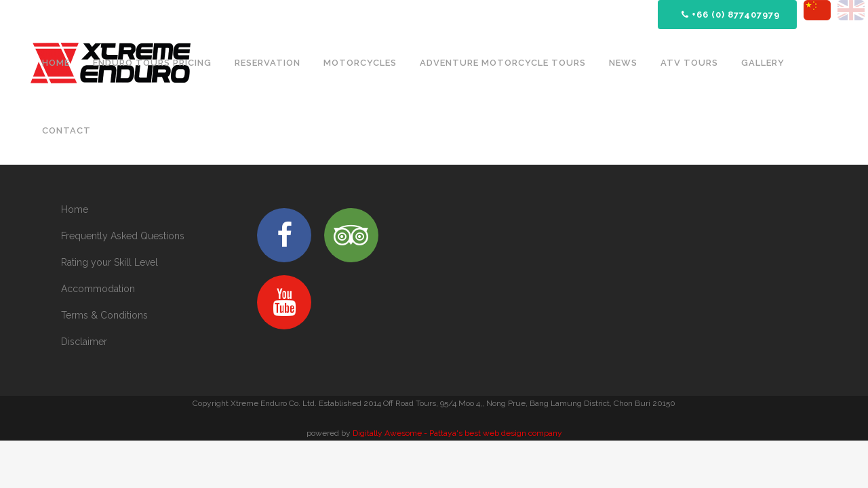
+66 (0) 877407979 (731, 15)
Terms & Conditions (104, 315)
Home (75, 209)
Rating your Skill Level (110, 262)
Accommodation (98, 289)
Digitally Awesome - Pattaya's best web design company (457, 433)
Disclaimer (84, 342)
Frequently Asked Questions (123, 236)
